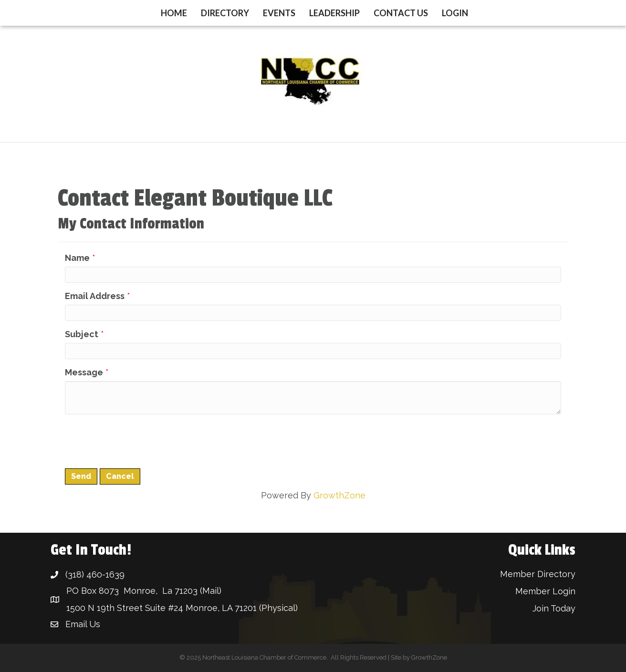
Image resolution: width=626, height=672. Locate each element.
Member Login (545, 591)
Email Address (95, 296)
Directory (225, 13)
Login (455, 13)
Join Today (554, 608)
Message (84, 372)
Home (174, 13)
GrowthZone (339, 495)
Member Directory (538, 574)
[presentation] (137, 440)
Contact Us (401, 13)
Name (77, 258)
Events (279, 13)
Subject (82, 334)
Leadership (334, 13)
